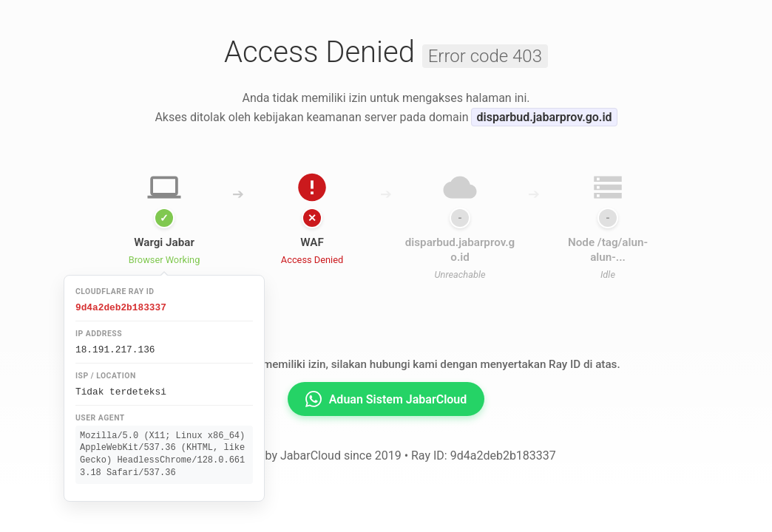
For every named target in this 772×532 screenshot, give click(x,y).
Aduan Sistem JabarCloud (386, 399)
